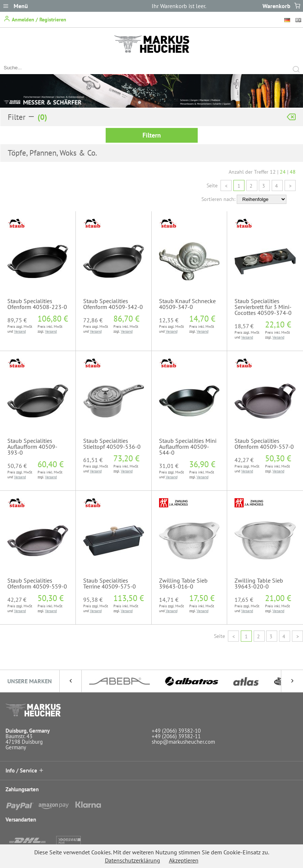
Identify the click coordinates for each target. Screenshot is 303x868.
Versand (20, 331)
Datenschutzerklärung (133, 860)
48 (293, 172)
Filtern (152, 135)
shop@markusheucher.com (183, 742)
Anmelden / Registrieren (35, 19)
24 (283, 172)
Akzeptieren (184, 860)
